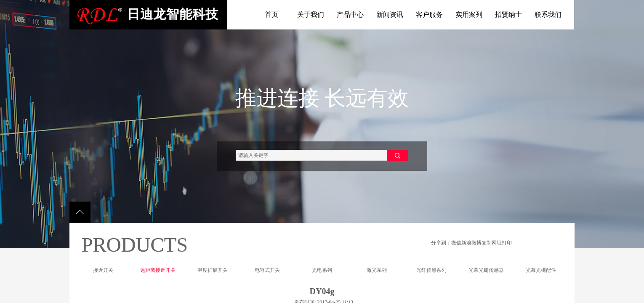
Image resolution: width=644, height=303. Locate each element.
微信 (456, 243)
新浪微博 (471, 243)
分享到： (441, 243)
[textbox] (311, 155)
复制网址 (492, 243)
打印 (507, 243)
